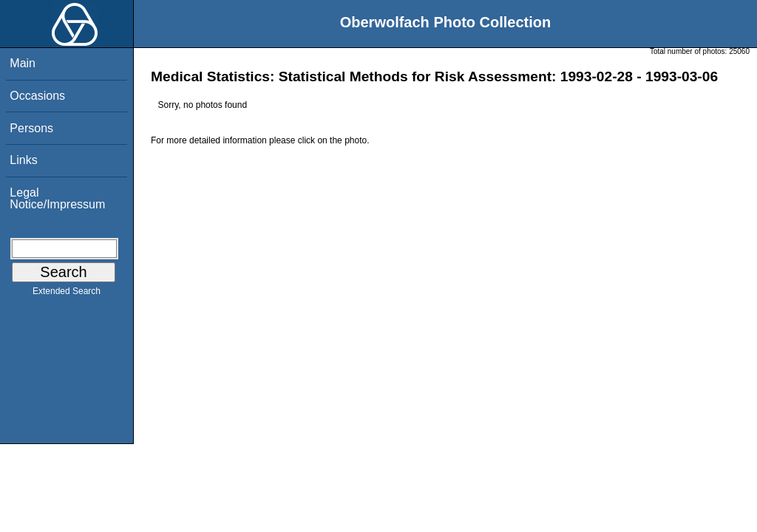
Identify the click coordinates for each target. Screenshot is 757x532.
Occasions (37, 96)
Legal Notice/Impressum (57, 198)
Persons (31, 128)
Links (23, 160)
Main (23, 63)
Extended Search (67, 294)
